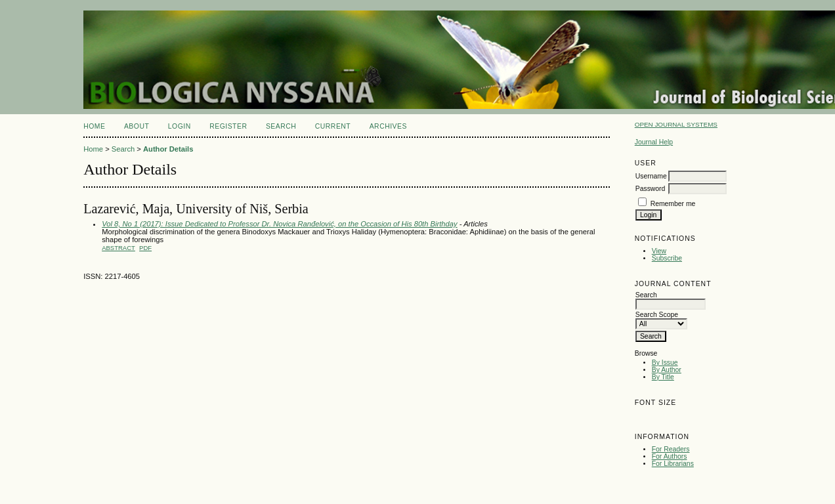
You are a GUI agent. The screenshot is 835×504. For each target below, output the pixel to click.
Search (281, 126)
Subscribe (667, 258)
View (659, 251)
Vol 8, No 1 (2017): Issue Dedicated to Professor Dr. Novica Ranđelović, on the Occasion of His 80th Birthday (279, 224)
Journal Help (654, 142)
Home (94, 126)
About (137, 126)
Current (333, 126)
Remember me (673, 204)
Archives (388, 126)
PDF (145, 248)
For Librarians (673, 464)
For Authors (670, 456)
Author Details (168, 149)
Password (651, 189)
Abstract (118, 248)
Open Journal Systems (676, 124)
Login (180, 126)
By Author (667, 370)
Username (651, 176)
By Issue (665, 363)
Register (228, 126)
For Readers (671, 449)
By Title (663, 377)
